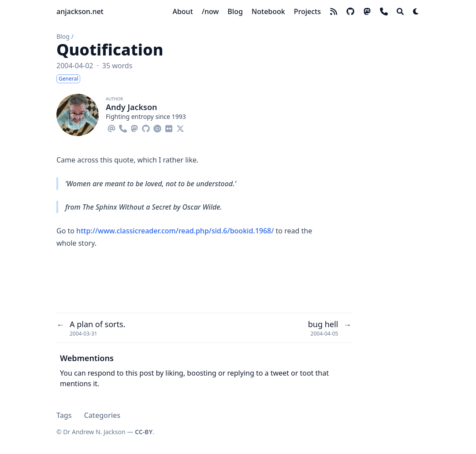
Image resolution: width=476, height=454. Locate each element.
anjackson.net (80, 11)
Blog (63, 36)
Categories (102, 415)
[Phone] (123, 127)
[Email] (112, 127)
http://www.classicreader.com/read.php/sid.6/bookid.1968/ (175, 231)
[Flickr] (169, 127)
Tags (64, 415)
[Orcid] (157, 127)
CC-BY (144, 432)
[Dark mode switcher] (416, 11)
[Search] (400, 11)
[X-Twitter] (180, 127)
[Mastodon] (134, 127)
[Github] (146, 127)
